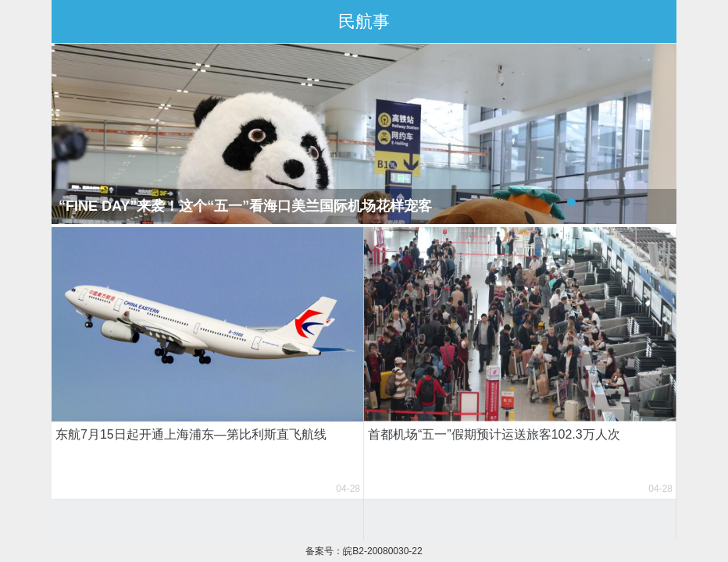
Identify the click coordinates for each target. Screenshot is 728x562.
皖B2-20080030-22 (382, 551)
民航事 (364, 21)
